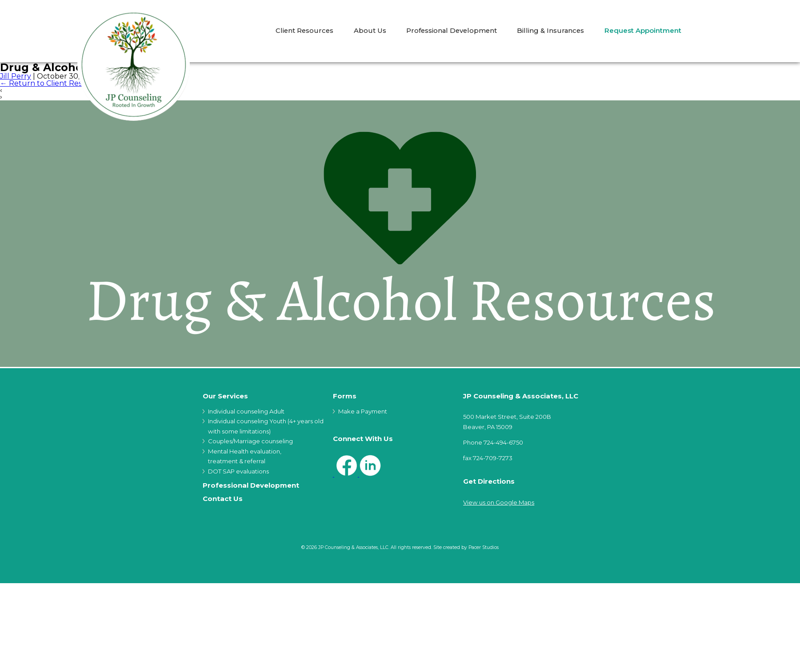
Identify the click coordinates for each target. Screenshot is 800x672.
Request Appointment (643, 31)
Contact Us (223, 499)
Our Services (225, 396)
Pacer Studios (484, 547)
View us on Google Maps (499, 502)
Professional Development (452, 31)
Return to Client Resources (53, 83)
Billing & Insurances (550, 31)
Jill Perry (16, 76)
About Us (370, 31)
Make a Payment (363, 411)
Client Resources (304, 31)
